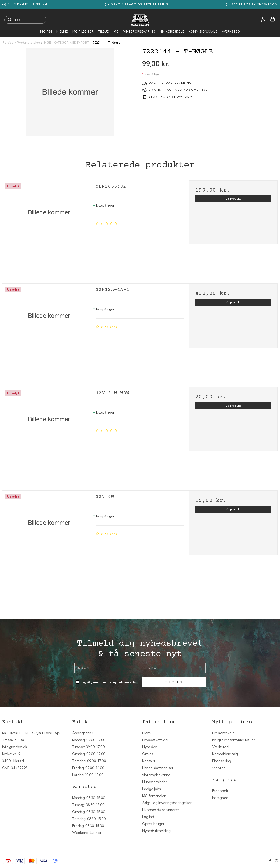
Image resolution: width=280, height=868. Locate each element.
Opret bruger (153, 824)
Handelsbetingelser (158, 768)
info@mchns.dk (15, 747)
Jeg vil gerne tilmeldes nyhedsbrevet (109, 681)
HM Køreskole (172, 31)
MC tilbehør (83, 31)
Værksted (231, 31)
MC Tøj (46, 31)
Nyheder (149, 747)
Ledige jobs (151, 789)
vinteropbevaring (156, 775)
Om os (148, 754)
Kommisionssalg (203, 31)
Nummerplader (155, 782)
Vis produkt (233, 199)
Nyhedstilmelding (156, 831)
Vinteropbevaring (139, 31)
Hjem (146, 733)
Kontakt (149, 761)
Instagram (220, 798)
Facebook (220, 791)
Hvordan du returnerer (161, 810)
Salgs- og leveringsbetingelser (167, 803)
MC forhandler (154, 796)
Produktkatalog (155, 740)
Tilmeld (174, 682)
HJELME (62, 31)
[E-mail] (174, 668)
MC (116, 31)
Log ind (148, 817)
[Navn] (106, 668)
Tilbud (104, 31)
